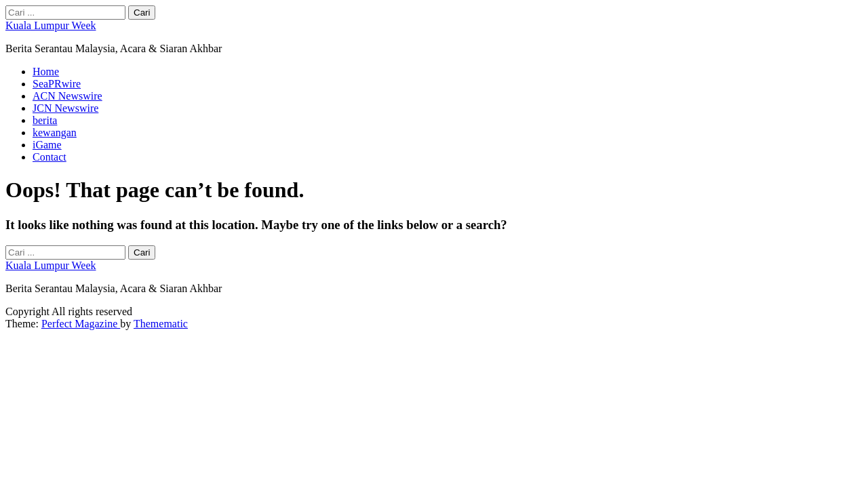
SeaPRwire (57, 84)
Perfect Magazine (81, 324)
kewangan (55, 133)
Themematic (161, 324)
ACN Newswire (67, 96)
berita (45, 120)
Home (46, 72)
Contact (50, 157)
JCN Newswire (65, 108)
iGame (47, 145)
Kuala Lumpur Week (51, 25)
